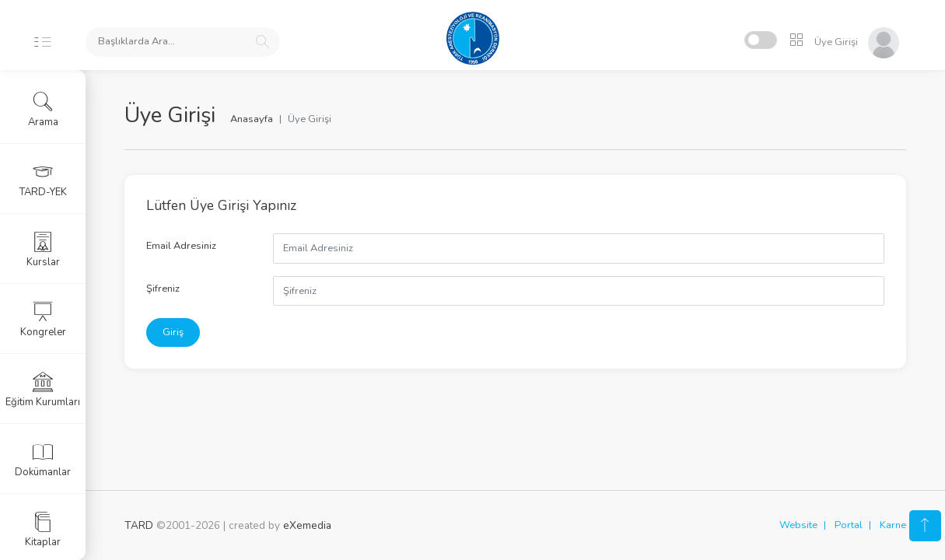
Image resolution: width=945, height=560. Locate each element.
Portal (849, 525)
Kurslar (43, 250)
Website (798, 525)
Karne (893, 525)
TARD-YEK (43, 180)
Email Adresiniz (181, 246)
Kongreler (43, 320)
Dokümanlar (43, 460)
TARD (139, 525)
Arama (43, 110)
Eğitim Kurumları (43, 390)
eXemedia (307, 525)
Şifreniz (163, 289)
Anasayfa (252, 119)
